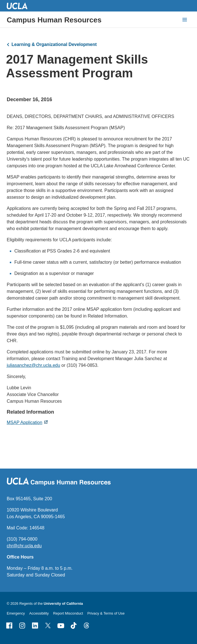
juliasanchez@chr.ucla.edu (33, 365)
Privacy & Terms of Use (106, 613)
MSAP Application (25, 422)
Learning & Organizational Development (54, 44)
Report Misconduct (68, 613)
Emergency (16, 613)
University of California (63, 604)
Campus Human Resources (54, 20)
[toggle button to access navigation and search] (185, 20)
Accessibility (39, 613)
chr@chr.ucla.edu (24, 546)
